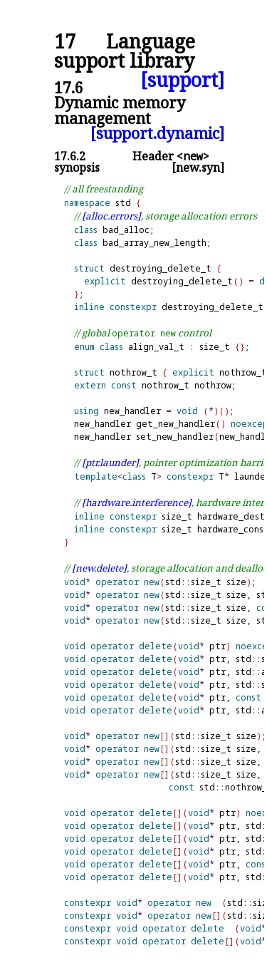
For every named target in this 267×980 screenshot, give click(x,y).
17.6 (69, 87)
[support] (182, 80)
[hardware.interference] (137, 502)
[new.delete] (99, 568)
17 (65, 42)
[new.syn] (198, 167)
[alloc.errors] (111, 216)
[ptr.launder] (110, 463)
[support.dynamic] (157, 133)
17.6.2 (70, 156)
